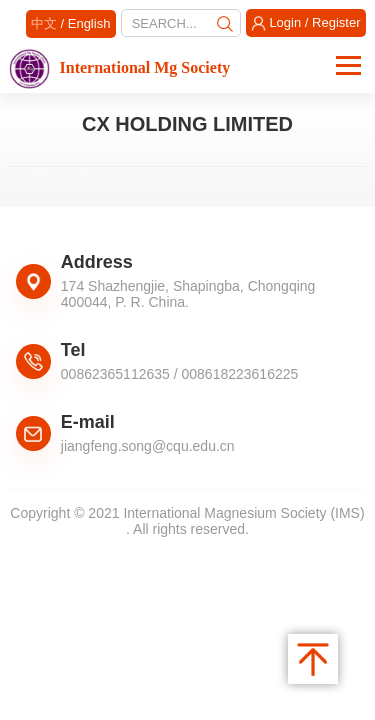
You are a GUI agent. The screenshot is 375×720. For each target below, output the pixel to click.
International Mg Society (119, 67)
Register (336, 22)
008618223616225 (240, 374)
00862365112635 (115, 374)
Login (285, 22)
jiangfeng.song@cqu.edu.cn (148, 446)
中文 (44, 23)
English (89, 23)
